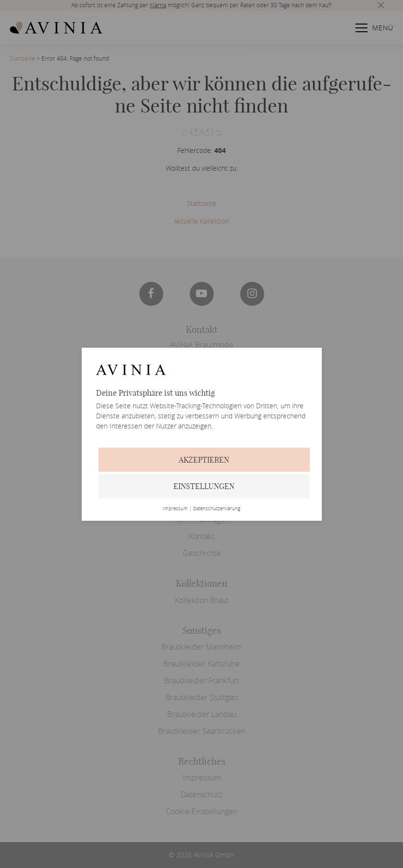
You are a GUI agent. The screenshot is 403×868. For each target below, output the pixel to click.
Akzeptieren (204, 460)
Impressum (175, 509)
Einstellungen (204, 486)
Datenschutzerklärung (217, 509)
